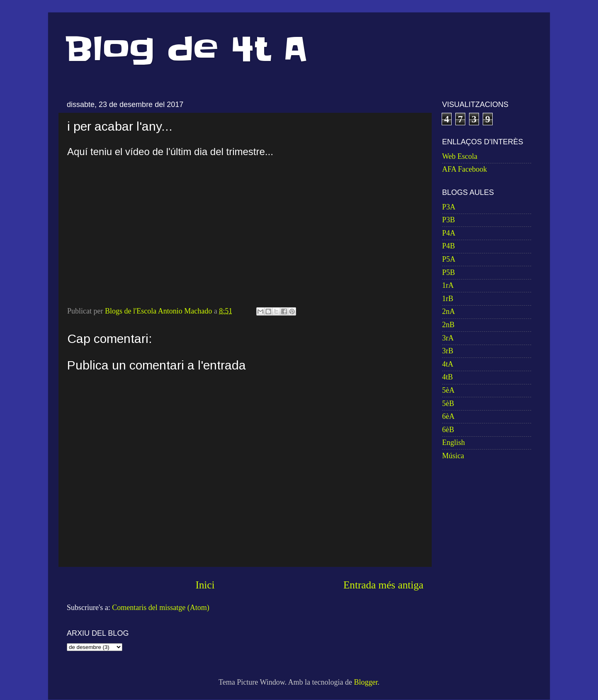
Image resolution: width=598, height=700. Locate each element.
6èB (448, 430)
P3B (448, 220)
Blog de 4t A (186, 49)
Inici (205, 585)
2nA (448, 311)
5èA (448, 390)
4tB (447, 377)
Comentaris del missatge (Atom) (160, 608)
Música (453, 456)
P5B (448, 272)
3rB (448, 351)
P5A (449, 259)
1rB (448, 299)
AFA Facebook (464, 169)
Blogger (366, 682)
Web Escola (460, 156)
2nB (448, 325)
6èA (448, 416)
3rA (448, 338)
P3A (449, 207)
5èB (448, 403)
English (453, 442)
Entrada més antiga (383, 585)
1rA (448, 285)
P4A (449, 233)
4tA (448, 364)
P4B (448, 246)
